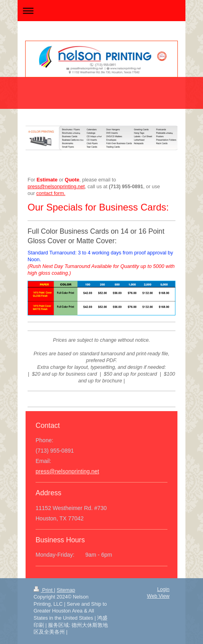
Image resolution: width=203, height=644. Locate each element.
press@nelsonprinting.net (67, 471)
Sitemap (66, 590)
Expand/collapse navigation (101, 11)
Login (163, 589)
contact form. (51, 193)
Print (44, 590)
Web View (158, 596)
